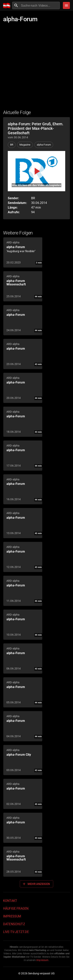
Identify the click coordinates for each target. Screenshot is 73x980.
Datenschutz (14, 924)
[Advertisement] (36, 69)
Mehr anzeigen (36, 884)
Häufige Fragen (16, 908)
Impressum (12, 916)
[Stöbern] (66, 5)
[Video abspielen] (36, 171)
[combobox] (40, 5)
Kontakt (10, 901)
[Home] (8, 6)
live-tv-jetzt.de (16, 932)
